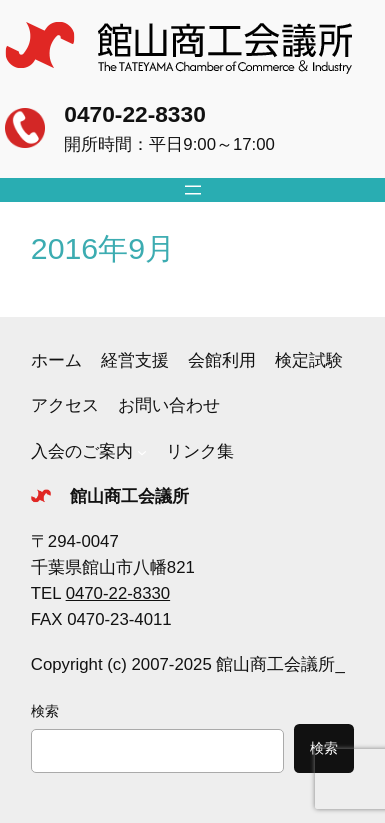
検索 (45, 711)
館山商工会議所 (129, 496)
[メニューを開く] (193, 190)
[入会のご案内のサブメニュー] (142, 452)
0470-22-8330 (134, 114)
